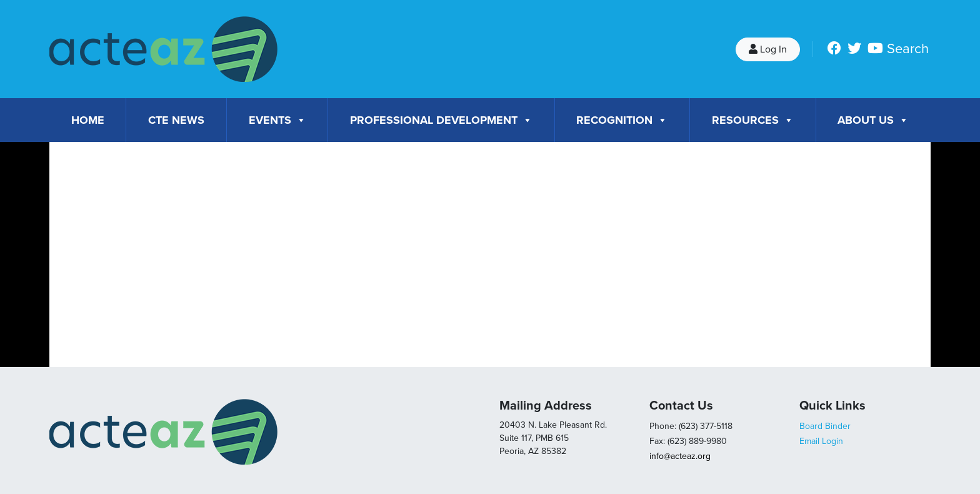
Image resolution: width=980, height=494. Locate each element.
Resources (753, 120)
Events (277, 120)
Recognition (622, 120)
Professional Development (441, 120)
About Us (873, 120)
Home (88, 120)
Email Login (821, 441)
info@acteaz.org (680, 456)
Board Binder (825, 426)
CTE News (176, 120)
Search (908, 49)
